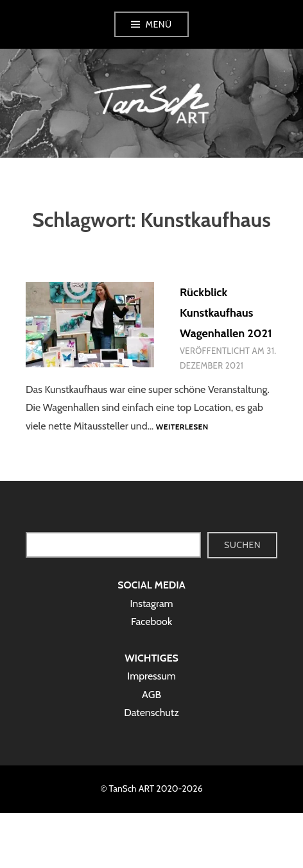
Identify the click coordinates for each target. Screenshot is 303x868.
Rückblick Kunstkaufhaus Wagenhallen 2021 (226, 313)
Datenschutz (151, 713)
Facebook (151, 622)
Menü (159, 24)
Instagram (151, 604)
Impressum (151, 676)
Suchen (242, 545)
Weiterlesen (182, 427)
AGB (151, 695)
